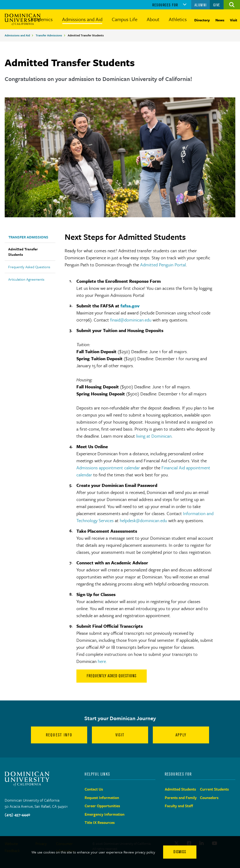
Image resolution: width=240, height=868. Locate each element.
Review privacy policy (139, 852)
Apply (181, 735)
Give (217, 5)
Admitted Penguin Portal (163, 265)
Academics (42, 19)
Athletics (178, 19)
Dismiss (180, 852)
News (220, 20)
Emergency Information (105, 814)
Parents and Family (181, 798)
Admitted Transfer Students (23, 252)
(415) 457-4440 (17, 814)
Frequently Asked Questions (29, 267)
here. (102, 661)
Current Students (214, 789)
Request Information (102, 798)
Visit (234, 20)
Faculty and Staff (179, 806)
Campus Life (125, 19)
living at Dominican (154, 436)
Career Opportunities (102, 806)
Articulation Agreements (26, 279)
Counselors (209, 798)
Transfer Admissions (49, 35)
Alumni (201, 5)
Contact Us (94, 789)
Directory (202, 20)
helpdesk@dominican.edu (143, 520)
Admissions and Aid (82, 19)
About (153, 19)
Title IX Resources (100, 822)
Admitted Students (180, 789)
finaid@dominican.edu (131, 320)
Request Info (59, 735)
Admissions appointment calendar (108, 468)
